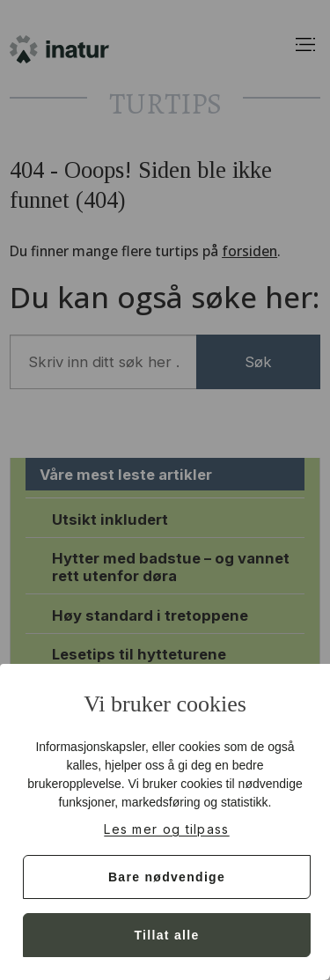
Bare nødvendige (167, 877)
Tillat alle (167, 935)
